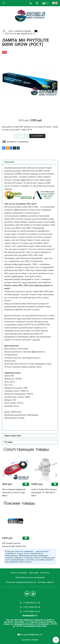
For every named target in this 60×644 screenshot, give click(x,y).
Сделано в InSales (30, 640)
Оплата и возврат (19, 573)
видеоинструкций (12, 279)
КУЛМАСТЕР (43, 325)
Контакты (45, 573)
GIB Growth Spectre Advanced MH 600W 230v (14, 545)
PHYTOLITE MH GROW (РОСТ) (20, 34)
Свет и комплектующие (20, 31)
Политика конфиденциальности (21, 582)
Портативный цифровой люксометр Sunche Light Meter (14, 493)
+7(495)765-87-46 (31, 603)
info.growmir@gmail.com (31, 635)
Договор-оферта (46, 582)
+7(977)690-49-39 (31, 607)
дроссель (48, 258)
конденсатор (14, 261)
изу (6, 261)
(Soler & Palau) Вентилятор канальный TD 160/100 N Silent (44, 493)
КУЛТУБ (29, 325)
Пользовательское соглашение (30, 577)
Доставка (34, 573)
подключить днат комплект (39, 282)
